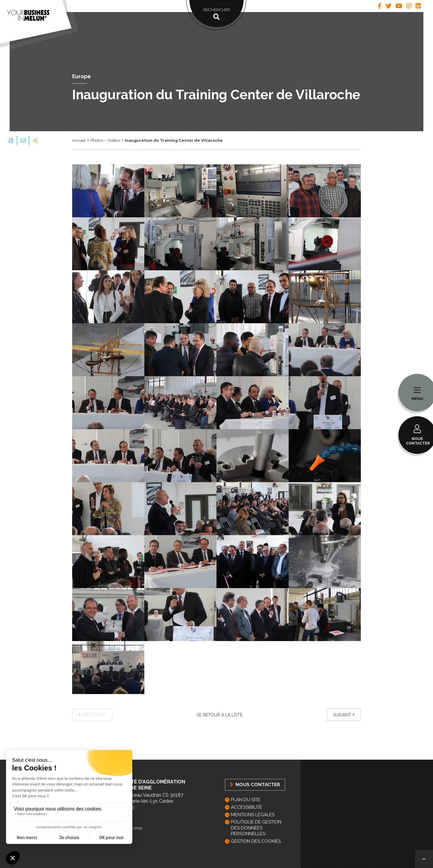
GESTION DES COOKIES (256, 841)
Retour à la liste (220, 715)
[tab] (380, 6)
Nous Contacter (255, 784)
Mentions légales (253, 815)
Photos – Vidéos (105, 140)
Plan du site (246, 800)
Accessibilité (247, 807)
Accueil (79, 140)
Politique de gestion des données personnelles (256, 828)
